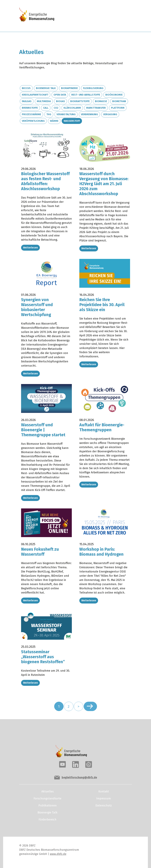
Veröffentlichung (33, 121)
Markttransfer (96, 108)
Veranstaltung (66, 114)
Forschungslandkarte (47, 798)
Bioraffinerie (69, 88)
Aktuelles (48, 791)
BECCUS (26, 88)
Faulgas (27, 101)
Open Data (60, 95)
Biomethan (119, 101)
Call (46, 108)
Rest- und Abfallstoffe (86, 95)
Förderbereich (47, 820)
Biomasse (101, 101)
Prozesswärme (31, 114)
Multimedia (44, 101)
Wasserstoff (72, 121)
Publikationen (48, 805)
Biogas (61, 101)
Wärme (54, 121)
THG (49, 114)
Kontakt (104, 791)
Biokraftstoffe (80, 101)
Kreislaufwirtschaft (35, 95)
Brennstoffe (30, 108)
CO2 (56, 108)
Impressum (104, 798)
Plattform (118, 108)
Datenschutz (104, 805)
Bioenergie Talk (46, 88)
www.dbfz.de (58, 854)
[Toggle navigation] (120, 16)
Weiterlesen (30, 248)
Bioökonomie (114, 95)
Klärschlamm (72, 108)
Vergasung (110, 114)
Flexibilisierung (93, 88)
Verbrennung (89, 114)
